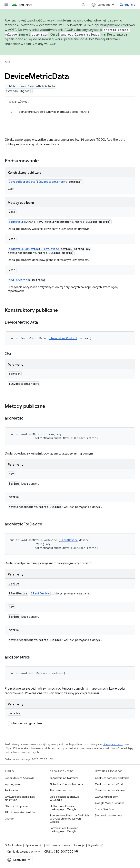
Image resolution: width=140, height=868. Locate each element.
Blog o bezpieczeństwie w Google (65, 798)
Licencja (79, 845)
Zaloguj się (128, 5)
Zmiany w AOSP (44, 44)
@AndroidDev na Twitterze (67, 784)
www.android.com (107, 797)
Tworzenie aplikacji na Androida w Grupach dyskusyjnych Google (70, 819)
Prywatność (96, 845)
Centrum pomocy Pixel (109, 784)
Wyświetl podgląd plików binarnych (20, 798)
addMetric (16, 222)
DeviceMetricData (22, 182)
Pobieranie (11, 790)
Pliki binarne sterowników (20, 812)
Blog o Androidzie (61, 790)
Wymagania (12, 784)
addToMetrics (19, 280)
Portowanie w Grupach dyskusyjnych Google (64, 830)
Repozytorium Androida (20, 778)
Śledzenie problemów (108, 815)
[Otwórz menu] (6, 5)
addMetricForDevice (24, 249)
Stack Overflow (105, 809)
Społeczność (34, 845)
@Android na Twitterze (64, 778)
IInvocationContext (52, 182)
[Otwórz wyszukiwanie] (83, 5)
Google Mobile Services (110, 803)
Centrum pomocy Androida (112, 778)
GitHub (9, 819)
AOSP (8, 62)
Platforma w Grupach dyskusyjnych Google (63, 808)
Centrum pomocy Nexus (110, 790)
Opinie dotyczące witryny (23, 852)
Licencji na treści (113, 744)
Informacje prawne (58, 845)
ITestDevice (50, 249)
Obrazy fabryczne (16, 806)
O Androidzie (13, 845)
